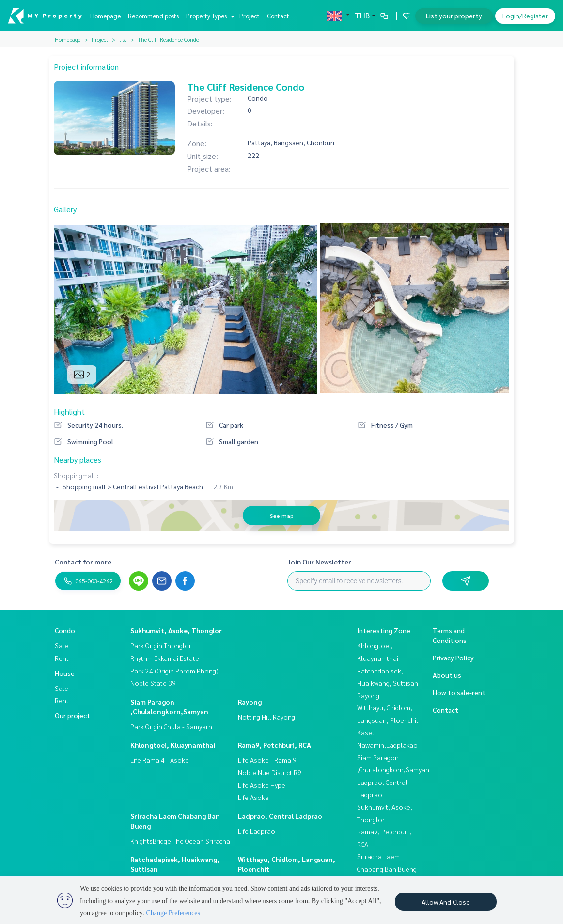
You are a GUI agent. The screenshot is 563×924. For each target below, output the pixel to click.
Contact (278, 16)
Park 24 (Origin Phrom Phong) (174, 671)
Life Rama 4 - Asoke (160, 760)
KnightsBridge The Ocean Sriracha (180, 841)
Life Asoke (253, 797)
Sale (62, 645)
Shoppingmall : (76, 475)
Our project (72, 715)
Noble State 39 (153, 683)
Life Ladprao (257, 831)
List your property (454, 16)
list (123, 39)
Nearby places (78, 460)
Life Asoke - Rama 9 (267, 760)
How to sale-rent (459, 692)
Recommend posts (153, 16)
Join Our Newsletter (319, 562)
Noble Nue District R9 (270, 772)
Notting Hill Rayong (266, 717)
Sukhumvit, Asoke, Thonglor (176, 630)
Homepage (105, 16)
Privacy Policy (453, 658)
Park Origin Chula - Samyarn (171, 726)
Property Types (209, 16)
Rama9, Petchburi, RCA (274, 745)
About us (447, 675)
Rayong (250, 702)
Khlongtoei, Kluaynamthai (173, 745)
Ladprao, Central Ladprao (280, 816)
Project (250, 16)
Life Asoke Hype (262, 785)
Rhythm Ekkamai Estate (165, 658)
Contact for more (83, 562)
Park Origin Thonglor (161, 645)
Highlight (69, 412)
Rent (62, 658)
